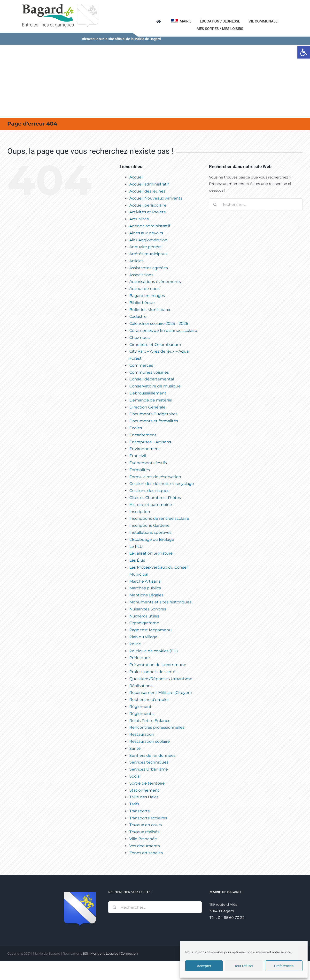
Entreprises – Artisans (150, 442)
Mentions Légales (146, 595)
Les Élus (137, 560)
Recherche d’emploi (149, 700)
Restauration (142, 734)
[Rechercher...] (256, 204)
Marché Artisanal (145, 581)
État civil (138, 456)
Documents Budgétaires (153, 414)
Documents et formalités (154, 421)
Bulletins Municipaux (150, 310)
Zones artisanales (146, 853)
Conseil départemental (152, 379)
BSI (85, 953)
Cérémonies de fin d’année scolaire (163, 330)
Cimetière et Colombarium (155, 345)
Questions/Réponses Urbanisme (161, 679)
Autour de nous (144, 289)
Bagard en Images (147, 296)
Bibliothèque (142, 303)
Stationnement (144, 790)
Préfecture (140, 658)
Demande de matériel (151, 400)
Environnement (145, 449)
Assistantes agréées (149, 268)
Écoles (136, 428)
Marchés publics (145, 588)
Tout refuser (244, 966)
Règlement (140, 707)
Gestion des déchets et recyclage (162, 484)
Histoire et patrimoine (151, 505)
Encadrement (143, 435)
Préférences (284, 966)
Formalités (140, 470)
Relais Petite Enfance (150, 721)
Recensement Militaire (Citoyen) (161, 693)
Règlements (141, 714)
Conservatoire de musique (155, 386)
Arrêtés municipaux (148, 254)
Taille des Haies (144, 797)
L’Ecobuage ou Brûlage (152, 539)
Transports (139, 811)
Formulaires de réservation (155, 477)
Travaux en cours (146, 825)
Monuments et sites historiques (160, 602)
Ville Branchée (143, 839)
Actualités (139, 219)
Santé (135, 748)
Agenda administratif (150, 226)
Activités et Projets (147, 212)
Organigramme (144, 623)
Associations (141, 275)
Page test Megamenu (151, 630)
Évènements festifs (148, 463)
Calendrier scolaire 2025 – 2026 (159, 323)
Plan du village (143, 637)
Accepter (204, 966)
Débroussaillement (148, 393)
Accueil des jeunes (147, 191)
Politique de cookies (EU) (154, 651)
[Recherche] (215, 204)
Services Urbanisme (149, 769)
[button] (304, 52)
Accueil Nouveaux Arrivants (156, 198)
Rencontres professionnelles (157, 727)
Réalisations (141, 686)
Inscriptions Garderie (149, 525)
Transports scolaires (148, 818)
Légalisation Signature (151, 553)
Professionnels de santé (152, 672)
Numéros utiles (144, 616)
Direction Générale (147, 407)
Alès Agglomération (148, 240)
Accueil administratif (149, 184)
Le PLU (136, 546)
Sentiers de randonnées (152, 755)
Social (135, 776)
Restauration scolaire (150, 741)
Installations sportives (150, 532)
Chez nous (139, 338)
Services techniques (149, 762)
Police (135, 644)
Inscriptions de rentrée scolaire (159, 518)
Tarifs (134, 804)
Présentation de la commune (158, 665)
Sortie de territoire (147, 783)
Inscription (140, 512)
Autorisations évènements (155, 282)
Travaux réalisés (144, 832)
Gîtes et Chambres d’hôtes (155, 498)
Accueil (136, 177)
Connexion (129, 953)
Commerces (141, 365)
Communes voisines (149, 372)
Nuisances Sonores (148, 609)
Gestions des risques (149, 491)
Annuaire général (146, 247)
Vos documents (145, 846)
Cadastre (138, 316)
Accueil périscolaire (148, 205)
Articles (136, 261)
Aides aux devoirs (146, 233)
